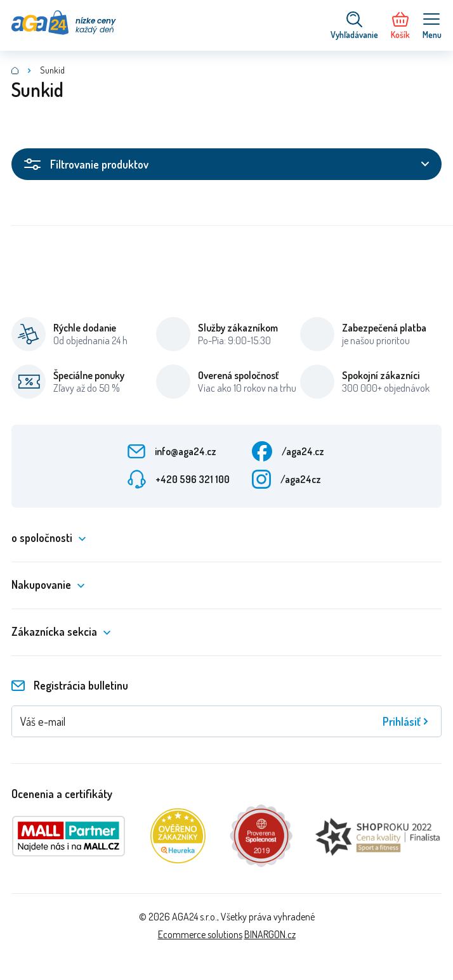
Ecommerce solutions (200, 934)
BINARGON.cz (270, 934)
